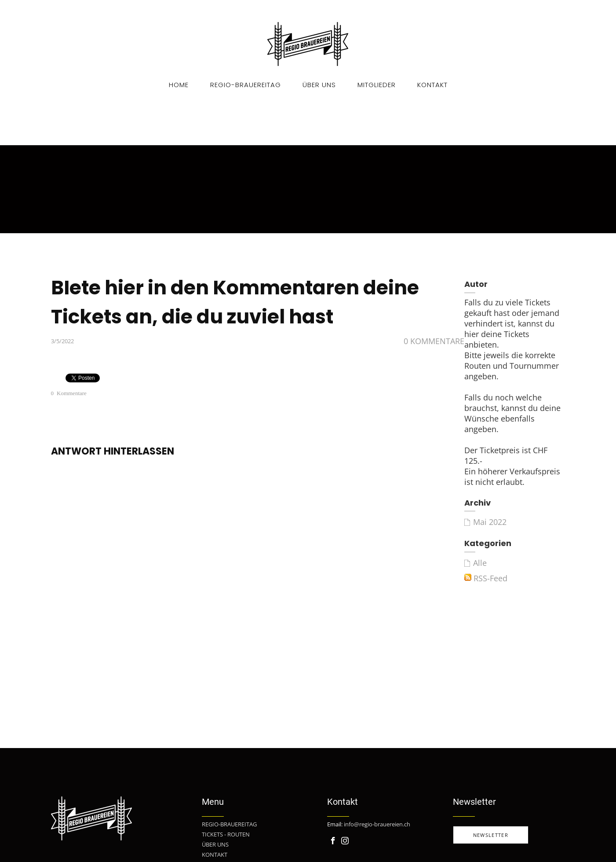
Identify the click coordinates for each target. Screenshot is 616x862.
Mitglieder (377, 85)
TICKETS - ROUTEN (226, 834)
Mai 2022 (490, 522)
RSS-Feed (486, 578)
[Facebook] (333, 841)
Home (179, 85)
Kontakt (432, 85)
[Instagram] (345, 841)
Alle (480, 563)
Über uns (319, 85)
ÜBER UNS (215, 844)
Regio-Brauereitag (246, 85)
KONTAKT (215, 855)
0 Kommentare (434, 341)
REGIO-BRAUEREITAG (229, 824)
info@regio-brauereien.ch (377, 824)
